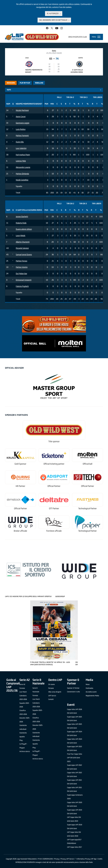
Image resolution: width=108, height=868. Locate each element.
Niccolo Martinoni (22, 110)
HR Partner (20, 486)
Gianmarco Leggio (23, 123)
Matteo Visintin (22, 267)
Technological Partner (88, 508)
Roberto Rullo (21, 223)
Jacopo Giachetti (22, 216)
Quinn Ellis (20, 142)
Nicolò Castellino (22, 180)
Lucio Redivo (21, 129)
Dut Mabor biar (21, 273)
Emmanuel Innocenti (24, 280)
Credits (100, 859)
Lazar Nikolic (21, 235)
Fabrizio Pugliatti (22, 286)
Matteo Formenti (22, 135)
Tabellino (39, 83)
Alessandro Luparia (23, 167)
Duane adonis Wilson (24, 229)
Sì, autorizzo (53, 14)
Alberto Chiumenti (23, 242)
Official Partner (54, 486)
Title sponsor (54, 441)
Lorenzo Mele (21, 161)
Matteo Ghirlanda (22, 174)
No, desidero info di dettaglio (53, 20)
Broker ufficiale (20, 531)
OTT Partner (54, 508)
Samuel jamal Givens (24, 254)
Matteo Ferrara (21, 261)
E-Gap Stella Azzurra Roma (77, 71)
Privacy (57, 859)
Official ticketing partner (54, 464)
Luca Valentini (21, 148)
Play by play (25, 83)
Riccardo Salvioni (22, 248)
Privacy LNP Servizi (67, 859)
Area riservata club (78, 37)
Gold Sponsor (20, 464)
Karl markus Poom (23, 155)
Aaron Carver (21, 116)
